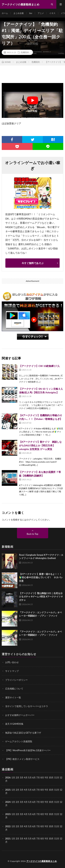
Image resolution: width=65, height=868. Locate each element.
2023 (8, 814)
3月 (22, 778)
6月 (34, 790)
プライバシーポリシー (16, 680)
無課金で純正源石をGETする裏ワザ (23, 733)
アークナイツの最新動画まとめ (42, 861)
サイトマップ (12, 671)
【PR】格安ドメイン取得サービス (22, 759)
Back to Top (32, 534)
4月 (26, 778)
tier (31, 13)
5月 (30, 790)
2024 (8, 802)
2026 (8, 778)
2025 (8, 790)
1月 (13, 778)
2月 (18, 778)
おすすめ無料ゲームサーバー (20, 715)
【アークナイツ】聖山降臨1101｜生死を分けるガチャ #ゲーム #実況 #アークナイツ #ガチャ (41, 597)
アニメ (41, 13)
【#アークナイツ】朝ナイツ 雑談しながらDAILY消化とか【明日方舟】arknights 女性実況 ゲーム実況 (40, 445)
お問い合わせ (12, 662)
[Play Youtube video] (32, 100)
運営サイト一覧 (13, 697)
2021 (8, 839)
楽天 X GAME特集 (14, 724)
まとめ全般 (19, 13)
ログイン (31, 520)
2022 (8, 826)
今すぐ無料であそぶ (33, 263)
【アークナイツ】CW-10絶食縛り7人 (39, 366)
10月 (51, 790)
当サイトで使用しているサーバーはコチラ (27, 706)
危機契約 (25, 52)
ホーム (5, 13)
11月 (57, 790)
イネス (52, 13)
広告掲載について (14, 689)
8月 (42, 790)
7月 (38, 790)
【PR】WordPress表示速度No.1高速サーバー (28, 750)
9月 (46, 790)
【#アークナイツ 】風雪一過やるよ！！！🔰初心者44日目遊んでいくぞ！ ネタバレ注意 (41, 577)
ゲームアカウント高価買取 (19, 741)
